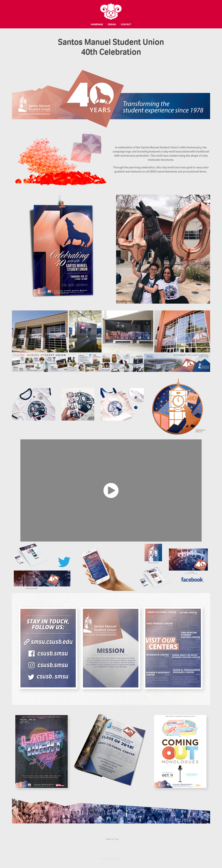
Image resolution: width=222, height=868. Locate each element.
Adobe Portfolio (116, 859)
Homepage (97, 24)
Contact (126, 24)
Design (112, 24)
